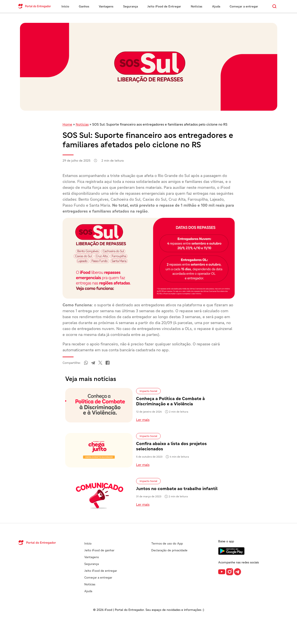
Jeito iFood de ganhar (99, 550)
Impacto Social (148, 391)
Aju (87, 591)
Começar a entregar (244, 6)
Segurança (130, 6)
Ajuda (216, 6)
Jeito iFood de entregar (101, 571)
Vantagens (106, 6)
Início (65, 6)
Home (67, 124)
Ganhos (84, 6)
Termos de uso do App (167, 543)
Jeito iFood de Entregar (164, 6)
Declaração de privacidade (169, 550)
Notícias (197, 6)
